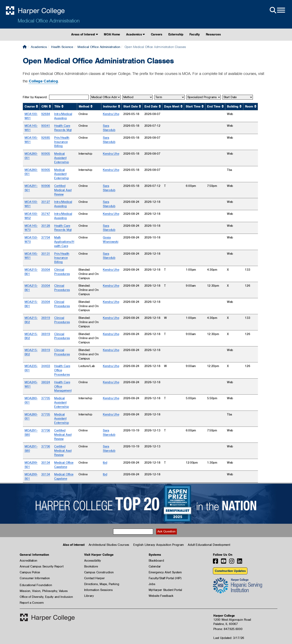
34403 (46, 366)
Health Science (62, 47)
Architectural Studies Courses (109, 545)
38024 (46, 382)
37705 (46, 398)
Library (89, 596)
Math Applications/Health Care (64, 242)
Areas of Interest (84, 34)
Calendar (155, 566)
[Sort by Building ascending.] (240, 106)
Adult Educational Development (209, 545)
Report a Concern (32, 603)
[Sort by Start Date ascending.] (140, 106)
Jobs (152, 584)
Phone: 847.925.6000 (228, 629)
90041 (46, 126)
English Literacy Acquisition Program (158, 545)
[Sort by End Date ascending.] (160, 106)
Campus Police (30, 572)
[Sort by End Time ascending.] (223, 106)
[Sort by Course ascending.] (37, 106)
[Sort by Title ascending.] (62, 106)
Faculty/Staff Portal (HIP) (165, 578)
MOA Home (112, 34)
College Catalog (43, 81)
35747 (46, 214)
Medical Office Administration (49, 21)
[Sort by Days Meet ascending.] (181, 106)
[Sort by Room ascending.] (255, 106)
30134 (46, 463)
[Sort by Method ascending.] (91, 106)
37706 (46, 430)
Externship (176, 34)
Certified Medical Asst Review (63, 190)
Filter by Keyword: (35, 97)
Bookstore (91, 566)
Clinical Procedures (62, 272)
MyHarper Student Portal (165, 590)
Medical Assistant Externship (61, 158)
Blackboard (156, 561)
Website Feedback (161, 596)
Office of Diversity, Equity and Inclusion (46, 597)
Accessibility (93, 561)
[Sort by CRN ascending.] (50, 106)
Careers (157, 34)
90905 (46, 154)
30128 (46, 226)
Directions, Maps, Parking (102, 584)
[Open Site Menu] (277, 10)
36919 (46, 318)
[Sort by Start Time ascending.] (203, 106)
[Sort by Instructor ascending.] (119, 106)
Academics (135, 34)
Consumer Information (35, 578)
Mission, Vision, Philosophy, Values (44, 591)
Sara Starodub (109, 128)
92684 (46, 114)
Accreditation (28, 561)
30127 (46, 202)
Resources (213, 34)
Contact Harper (94, 578)
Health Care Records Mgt (63, 128)
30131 (46, 254)
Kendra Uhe (111, 114)
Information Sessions (98, 590)
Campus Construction (99, 572)
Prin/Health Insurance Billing (62, 142)
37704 (46, 237)
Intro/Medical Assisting (63, 116)
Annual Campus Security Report (41, 566)
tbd (105, 463)
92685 (46, 138)
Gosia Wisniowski (111, 240)
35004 (46, 270)
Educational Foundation (36, 585)
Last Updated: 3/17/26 (229, 638)
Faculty (195, 34)
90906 (46, 186)
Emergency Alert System (165, 572)
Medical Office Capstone (64, 465)
